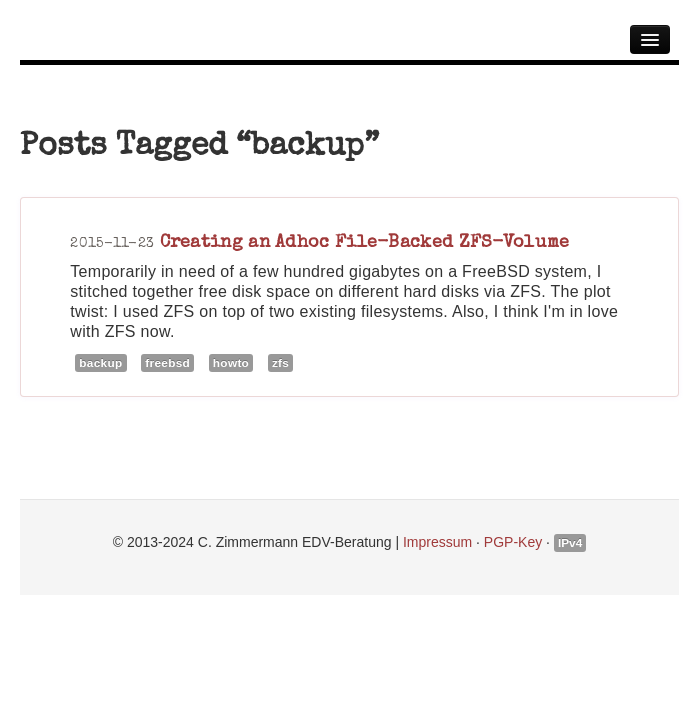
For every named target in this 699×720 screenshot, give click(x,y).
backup (100, 363)
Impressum (437, 542)
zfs (280, 363)
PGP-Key (513, 542)
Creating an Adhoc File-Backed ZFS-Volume (365, 241)
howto (231, 363)
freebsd (167, 363)
